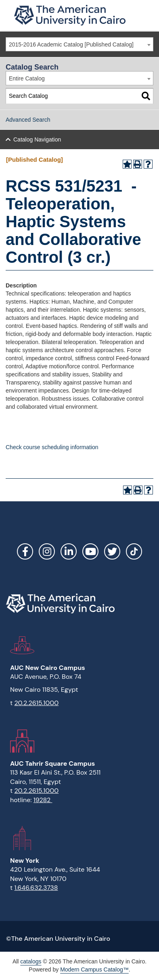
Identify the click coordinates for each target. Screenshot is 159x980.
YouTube (90, 551)
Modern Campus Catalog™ (94, 969)
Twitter (112, 551)
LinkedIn (69, 551)
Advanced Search (28, 120)
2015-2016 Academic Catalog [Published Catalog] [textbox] (71, 44)
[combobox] (79, 44)
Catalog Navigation (37, 139)
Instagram (47, 551)
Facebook (25, 551)
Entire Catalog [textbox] (27, 78)
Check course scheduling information (52, 447)
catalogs (31, 961)
